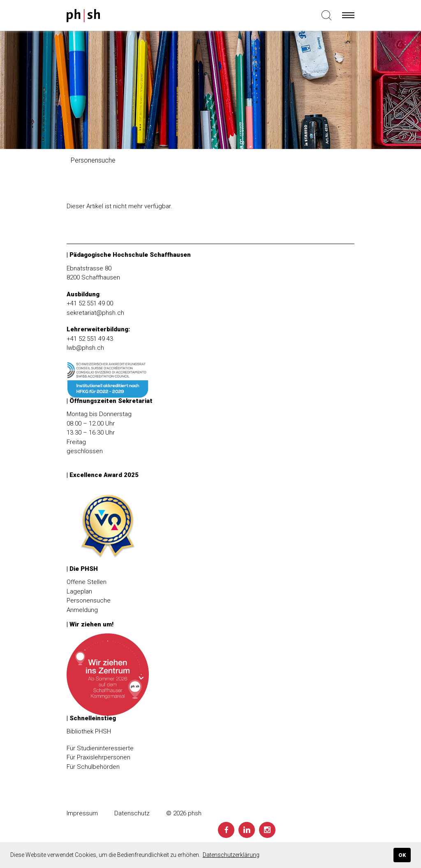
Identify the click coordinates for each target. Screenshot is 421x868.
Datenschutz (132, 813)
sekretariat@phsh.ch (95, 313)
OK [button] (402, 855)
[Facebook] (226, 830)
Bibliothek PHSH (89, 731)
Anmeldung (82, 610)
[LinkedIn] (247, 830)
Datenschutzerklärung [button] (231, 855)
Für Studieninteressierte (100, 748)
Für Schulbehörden (93, 767)
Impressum (82, 813)
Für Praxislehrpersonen (98, 757)
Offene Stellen (87, 582)
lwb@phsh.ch (85, 348)
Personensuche (89, 600)
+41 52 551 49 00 (90, 303)
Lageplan (79, 591)
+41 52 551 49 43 (90, 339)
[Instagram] (267, 830)
